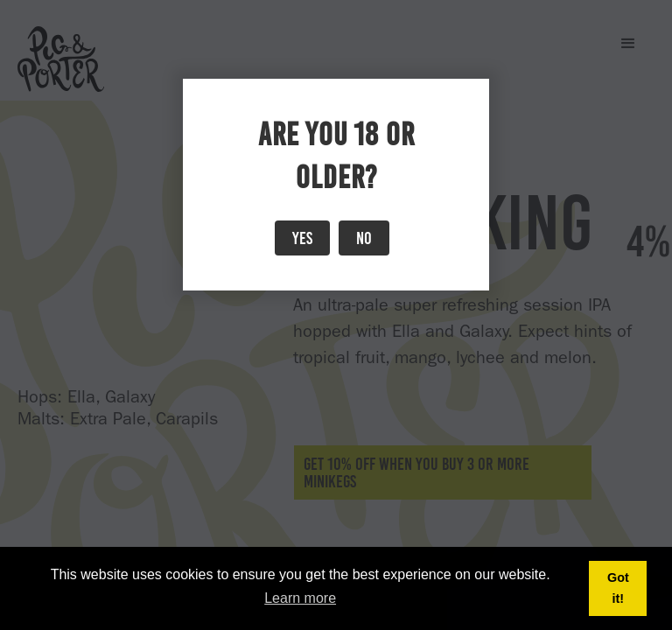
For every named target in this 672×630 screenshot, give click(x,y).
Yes (302, 238)
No (364, 238)
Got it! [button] (618, 588)
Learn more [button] (300, 598)
